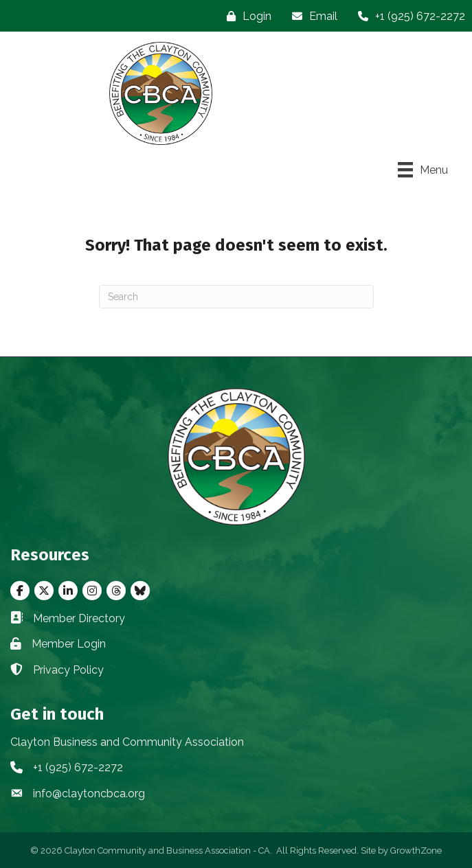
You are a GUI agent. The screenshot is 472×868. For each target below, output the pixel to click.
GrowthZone (416, 850)
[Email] (311, 16)
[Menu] (423, 170)
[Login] (246, 16)
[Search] (236, 297)
